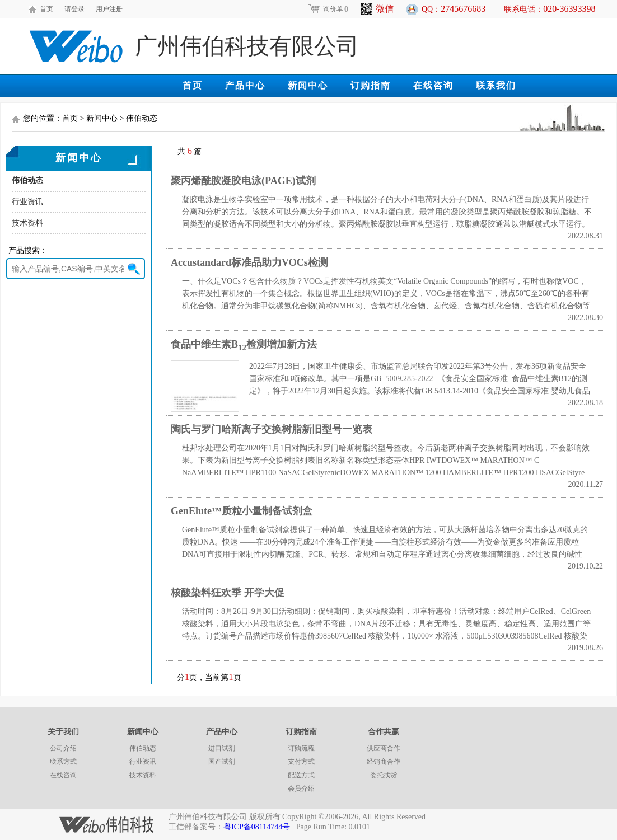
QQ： (454, 9)
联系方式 (63, 762)
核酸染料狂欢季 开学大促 (228, 593)
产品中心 (245, 85)
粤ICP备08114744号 (257, 827)
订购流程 (301, 748)
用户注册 (109, 9)
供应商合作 (384, 748)
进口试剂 (222, 748)
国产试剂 (222, 762)
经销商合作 (384, 762)
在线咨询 (433, 85)
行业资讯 (27, 202)
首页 (46, 9)
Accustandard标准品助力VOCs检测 (249, 262)
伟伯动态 (27, 180)
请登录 (74, 9)
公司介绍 (63, 748)
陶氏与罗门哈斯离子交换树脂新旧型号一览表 (272, 429)
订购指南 (371, 85)
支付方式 (301, 762)
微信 (377, 9)
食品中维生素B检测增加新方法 (244, 344)
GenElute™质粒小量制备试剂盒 (242, 511)
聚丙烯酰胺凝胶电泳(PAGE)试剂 (243, 181)
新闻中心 (308, 85)
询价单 (328, 9)
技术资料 (27, 223)
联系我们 (496, 85)
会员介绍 (301, 789)
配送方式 (301, 775)
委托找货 (384, 775)
